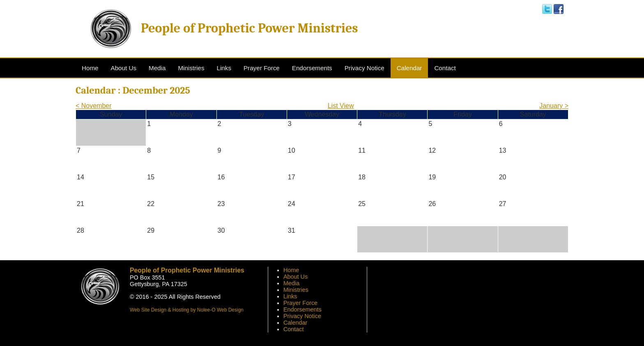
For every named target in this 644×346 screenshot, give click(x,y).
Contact (294, 329)
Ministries (296, 290)
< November (94, 106)
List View (341, 106)
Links (290, 296)
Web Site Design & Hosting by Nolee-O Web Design (187, 310)
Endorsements (302, 309)
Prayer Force (300, 303)
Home (291, 270)
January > (554, 106)
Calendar (295, 323)
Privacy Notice (302, 316)
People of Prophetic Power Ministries (250, 28)
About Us (296, 277)
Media (291, 283)
